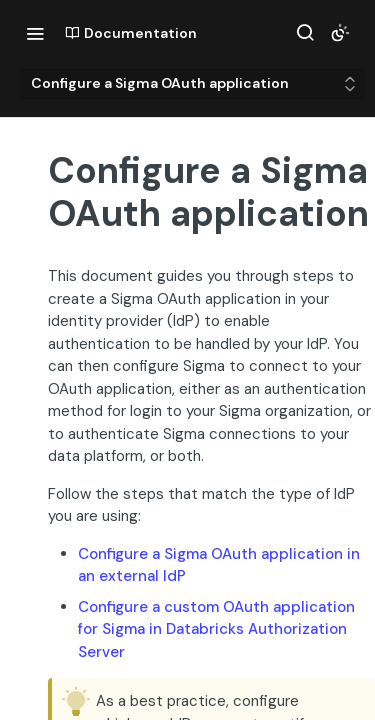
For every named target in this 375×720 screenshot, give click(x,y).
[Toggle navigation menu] (35, 33)
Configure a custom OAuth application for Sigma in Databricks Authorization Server (216, 629)
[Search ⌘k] (305, 33)
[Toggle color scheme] (340, 33)
